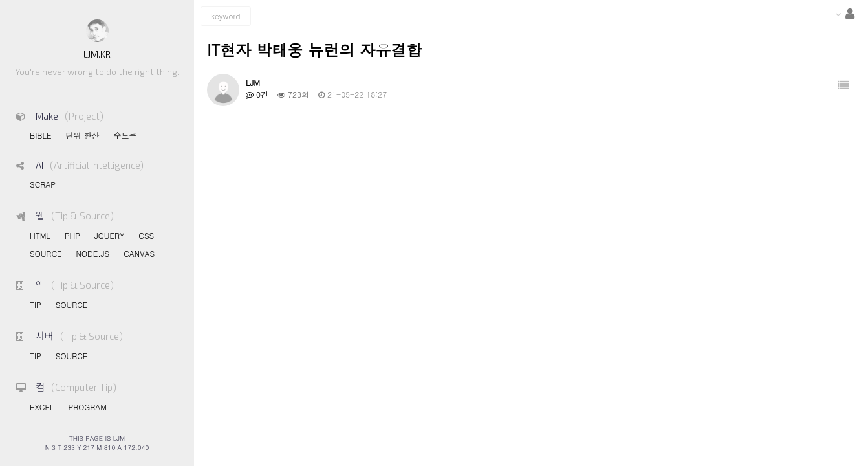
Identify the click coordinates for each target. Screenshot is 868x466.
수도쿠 (125, 135)
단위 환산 (82, 135)
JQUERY (109, 235)
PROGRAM (87, 407)
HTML (40, 235)
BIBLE (40, 135)
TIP (36, 305)
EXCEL (42, 407)
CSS (146, 235)
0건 (257, 94)
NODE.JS (93, 253)
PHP (72, 235)
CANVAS (139, 253)
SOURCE (46, 253)
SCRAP (43, 184)
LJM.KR (97, 54)
